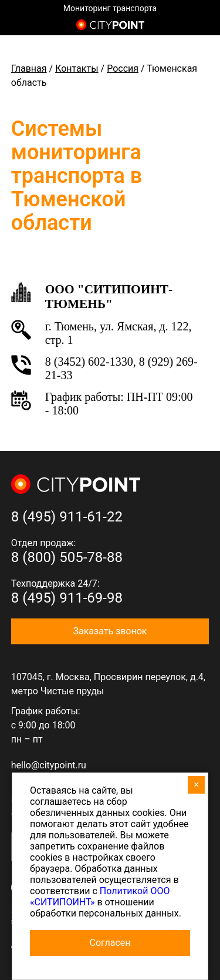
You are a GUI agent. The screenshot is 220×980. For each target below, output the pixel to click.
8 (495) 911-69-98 (67, 598)
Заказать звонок (110, 631)
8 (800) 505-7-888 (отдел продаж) (201, 26)
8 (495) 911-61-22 (67, 517)
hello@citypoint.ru (49, 765)
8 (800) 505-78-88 (67, 557)
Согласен (110, 943)
